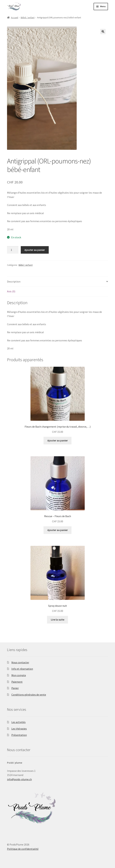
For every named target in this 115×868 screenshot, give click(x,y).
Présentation (19, 735)
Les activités (18, 722)
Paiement (17, 682)
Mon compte (19, 675)
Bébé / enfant (28, 18)
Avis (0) (11, 291)
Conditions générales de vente (29, 695)
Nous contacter (20, 662)
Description (14, 281)
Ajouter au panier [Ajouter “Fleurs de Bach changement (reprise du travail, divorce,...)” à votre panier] (58, 440)
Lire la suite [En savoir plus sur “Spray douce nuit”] (58, 620)
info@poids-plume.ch (19, 779)
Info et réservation (22, 669)
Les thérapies (19, 729)
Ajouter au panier (35, 250)
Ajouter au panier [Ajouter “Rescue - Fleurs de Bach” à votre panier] (58, 530)
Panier (15, 688)
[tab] (58, 282)
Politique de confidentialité (23, 849)
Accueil (14, 18)
